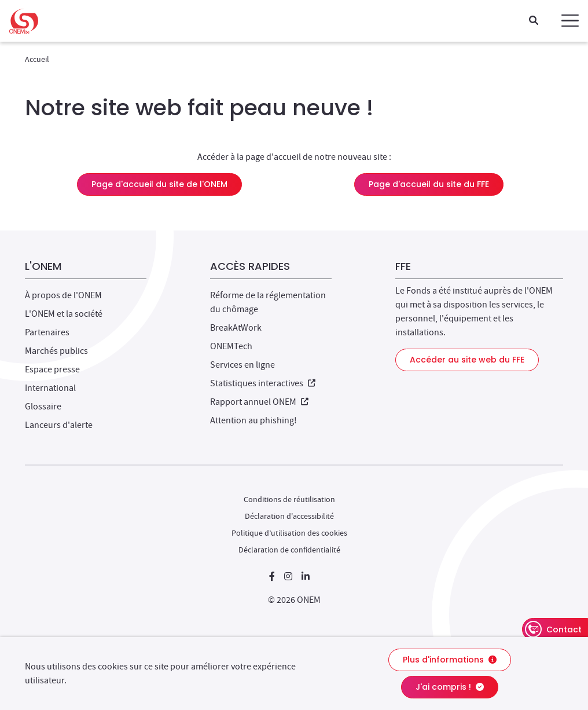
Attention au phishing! (253, 420)
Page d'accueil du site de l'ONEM (159, 184)
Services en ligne (242, 365)
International (50, 388)
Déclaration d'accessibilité (289, 516)
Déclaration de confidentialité (289, 550)
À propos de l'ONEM (63, 295)
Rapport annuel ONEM (259, 402)
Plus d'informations (450, 660)
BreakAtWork (236, 328)
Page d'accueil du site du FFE (429, 184)
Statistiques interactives (263, 383)
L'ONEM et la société (64, 314)
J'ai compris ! (450, 687)
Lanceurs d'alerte (59, 425)
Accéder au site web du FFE (467, 360)
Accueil (37, 59)
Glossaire (43, 407)
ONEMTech (231, 346)
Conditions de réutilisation (289, 499)
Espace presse (52, 369)
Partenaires (47, 332)
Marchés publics (56, 351)
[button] (570, 21)
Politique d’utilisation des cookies (289, 533)
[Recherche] (534, 21)
